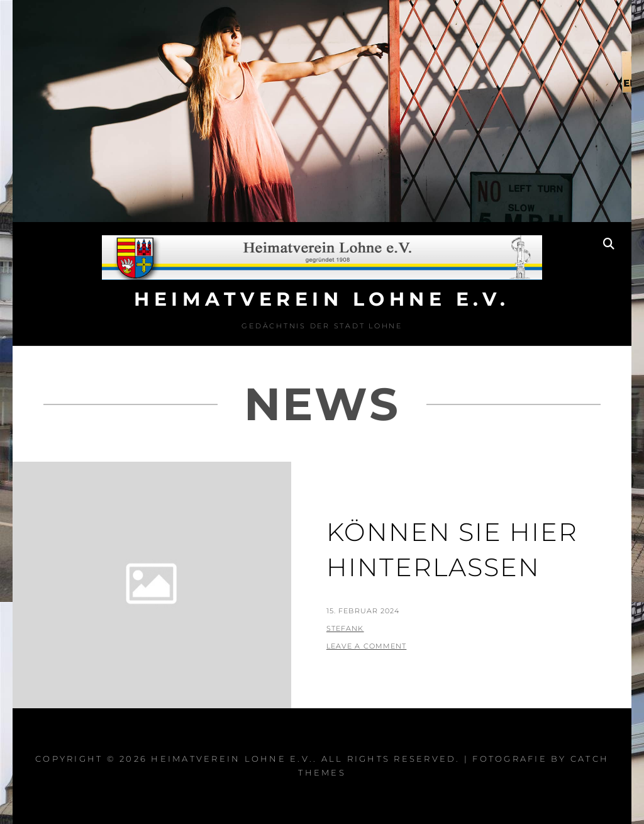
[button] (617, 18)
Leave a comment (367, 646)
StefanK (345, 628)
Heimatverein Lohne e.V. (322, 299)
